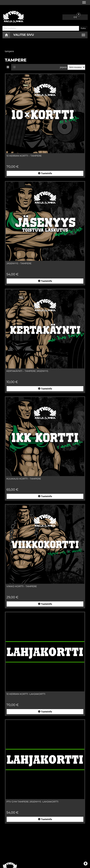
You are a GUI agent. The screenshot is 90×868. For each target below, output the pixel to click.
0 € (77, 17)
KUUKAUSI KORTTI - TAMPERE (24, 479)
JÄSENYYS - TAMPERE (19, 263)
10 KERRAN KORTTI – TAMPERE (24, 156)
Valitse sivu (24, 35)
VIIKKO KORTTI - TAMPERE (22, 586)
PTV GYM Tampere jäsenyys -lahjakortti (32, 802)
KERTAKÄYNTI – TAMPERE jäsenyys (27, 371)
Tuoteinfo (45, 173)
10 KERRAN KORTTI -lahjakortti (26, 694)
